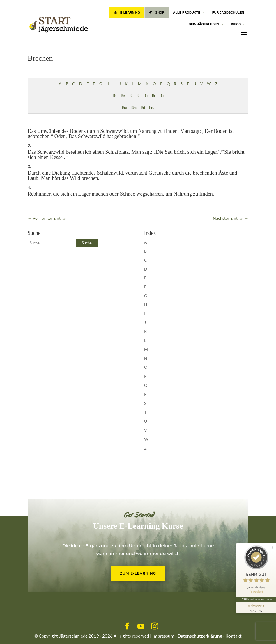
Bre (134, 108)
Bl (138, 96)
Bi (131, 96)
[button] (13, 631)
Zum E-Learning (138, 573)
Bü (161, 96)
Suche (87, 243)
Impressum (163, 636)
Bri (143, 108)
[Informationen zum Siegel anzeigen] (256, 608)
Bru (152, 108)
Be (123, 96)
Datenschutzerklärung (200, 636)
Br (154, 96)
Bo (145, 96)
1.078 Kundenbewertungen (256, 599)
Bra (124, 108)
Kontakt (233, 636)
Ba (115, 96)
